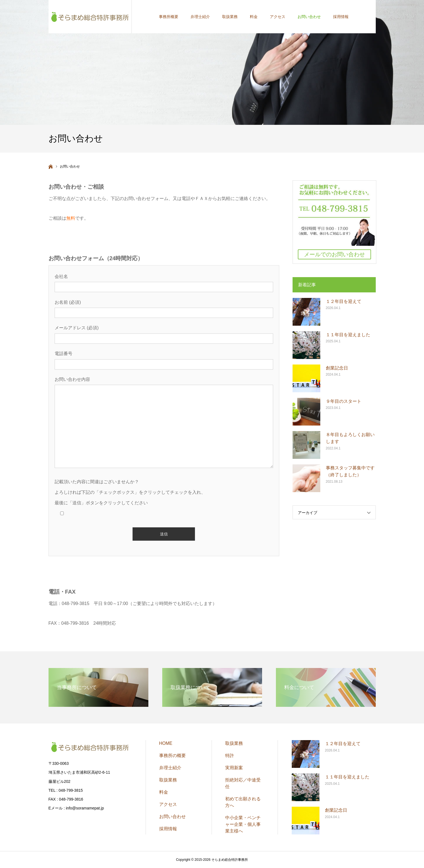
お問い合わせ (172, 817)
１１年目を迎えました (348, 335)
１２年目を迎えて (344, 301)
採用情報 (168, 829)
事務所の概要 (172, 756)
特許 (230, 756)
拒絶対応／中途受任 (243, 783)
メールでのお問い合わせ (334, 254)
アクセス (168, 804)
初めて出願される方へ (243, 802)
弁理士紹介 (170, 768)
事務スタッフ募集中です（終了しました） (350, 471)
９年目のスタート (344, 401)
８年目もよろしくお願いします (350, 438)
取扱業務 (168, 780)
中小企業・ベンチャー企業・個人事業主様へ (243, 824)
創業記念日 (337, 368)
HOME (166, 743)
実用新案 (234, 768)
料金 (164, 792)
